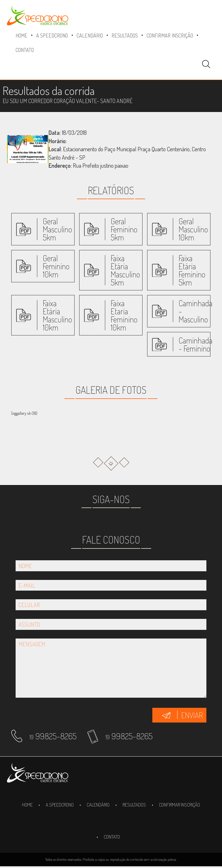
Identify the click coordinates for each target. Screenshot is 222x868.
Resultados (125, 36)
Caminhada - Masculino (196, 311)
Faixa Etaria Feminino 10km (124, 315)
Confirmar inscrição (170, 36)
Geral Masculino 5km (57, 229)
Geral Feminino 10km (56, 266)
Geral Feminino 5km (124, 229)
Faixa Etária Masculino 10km (57, 315)
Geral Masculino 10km (193, 229)
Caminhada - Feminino (196, 344)
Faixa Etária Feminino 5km (192, 270)
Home (22, 36)
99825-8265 (53, 736)
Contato (25, 50)
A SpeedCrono (52, 36)
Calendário (90, 36)
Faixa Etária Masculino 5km (125, 270)
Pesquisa (206, 64)
